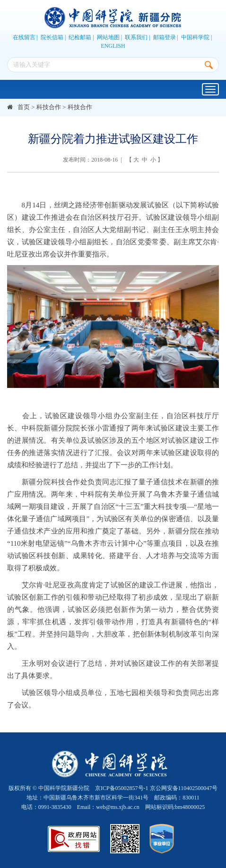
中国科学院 (195, 37)
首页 (24, 107)
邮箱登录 (165, 37)
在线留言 (24, 37)
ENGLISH (113, 46)
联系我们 (136, 37)
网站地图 (108, 37)
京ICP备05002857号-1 (122, 788)
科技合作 (49, 107)
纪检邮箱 (80, 37)
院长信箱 (52, 37)
